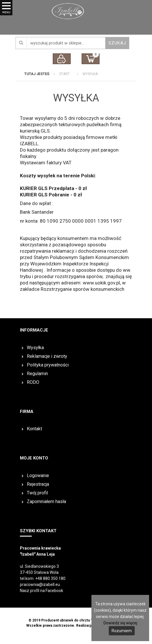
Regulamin (37, 374)
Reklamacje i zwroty (47, 356)
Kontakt (34, 429)
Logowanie (38, 475)
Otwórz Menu (6, 14)
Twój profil (37, 493)
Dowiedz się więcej (120, 623)
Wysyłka (90, 74)
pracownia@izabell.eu (40, 585)
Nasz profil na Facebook (42, 591)
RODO (33, 382)
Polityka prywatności (48, 365)
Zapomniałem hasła (46, 501)
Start (64, 74)
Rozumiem (122, 631)
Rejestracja (38, 484)
